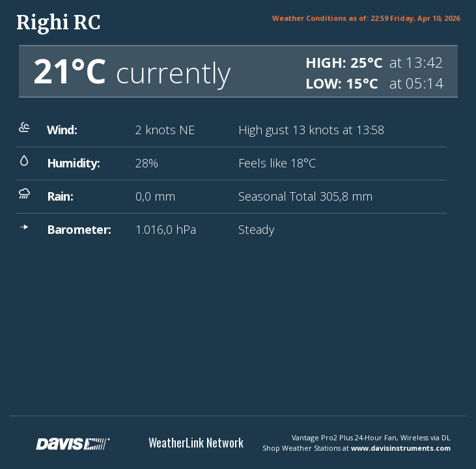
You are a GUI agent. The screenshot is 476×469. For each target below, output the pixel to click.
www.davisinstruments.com (401, 448)
